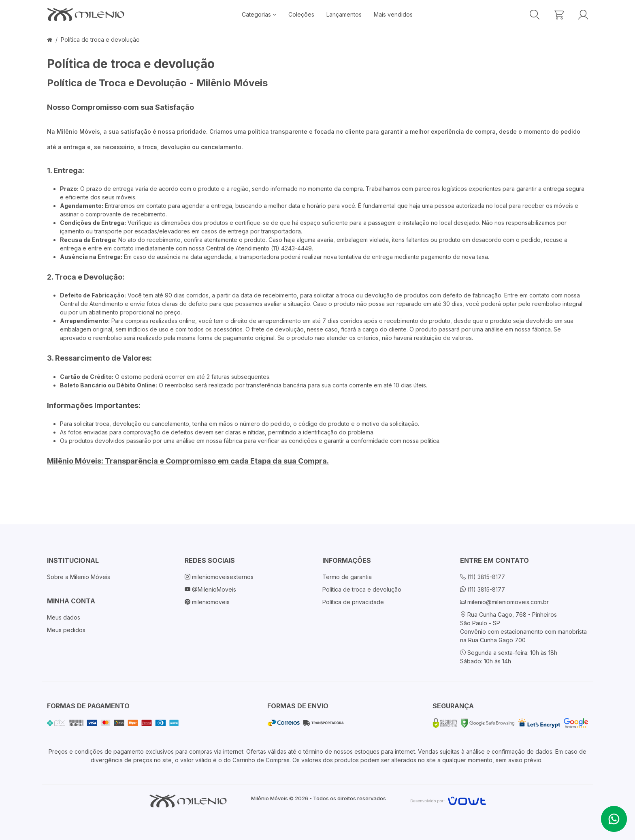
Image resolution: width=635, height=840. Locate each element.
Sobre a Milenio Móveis (79, 577)
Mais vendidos (393, 14)
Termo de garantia (347, 577)
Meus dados (64, 617)
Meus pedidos (66, 630)
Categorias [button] (259, 14)
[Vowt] (448, 800)
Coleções (301, 14)
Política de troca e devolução (100, 40)
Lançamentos (344, 14)
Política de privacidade (353, 602)
